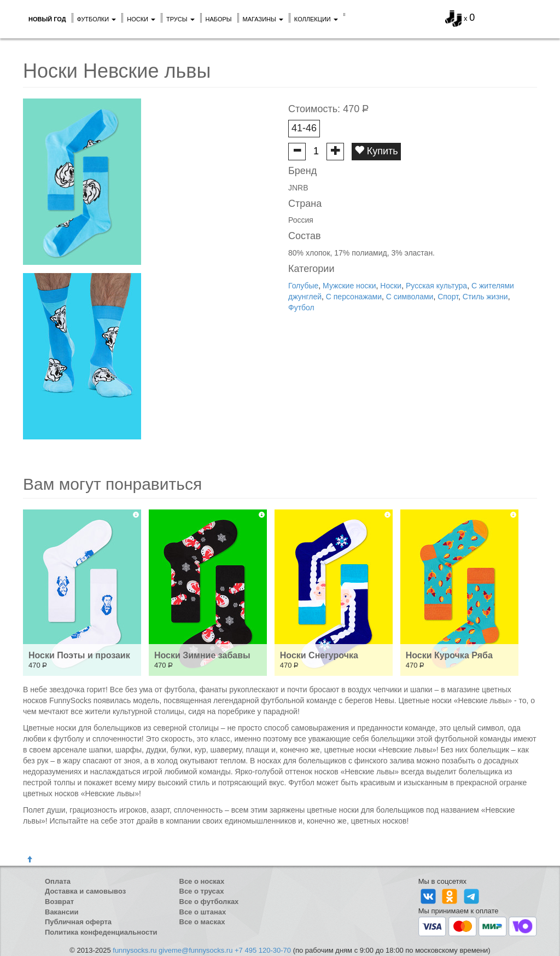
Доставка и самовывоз (85, 891)
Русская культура (436, 286)
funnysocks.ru (135, 950)
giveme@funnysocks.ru (196, 950)
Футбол (301, 308)
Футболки (97, 19)
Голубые (303, 286)
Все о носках (202, 881)
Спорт (448, 297)
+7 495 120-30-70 (263, 950)
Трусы (180, 19)
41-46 (304, 128)
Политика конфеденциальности (101, 932)
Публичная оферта (78, 922)
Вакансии (62, 912)
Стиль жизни (485, 297)
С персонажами (354, 297)
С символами (410, 297)
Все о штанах (203, 912)
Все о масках (202, 922)
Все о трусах (202, 891)
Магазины (263, 19)
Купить (376, 151)
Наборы (219, 19)
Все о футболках (209, 902)
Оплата (58, 881)
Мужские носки (349, 286)
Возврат (59, 902)
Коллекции (316, 19)
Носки (141, 19)
